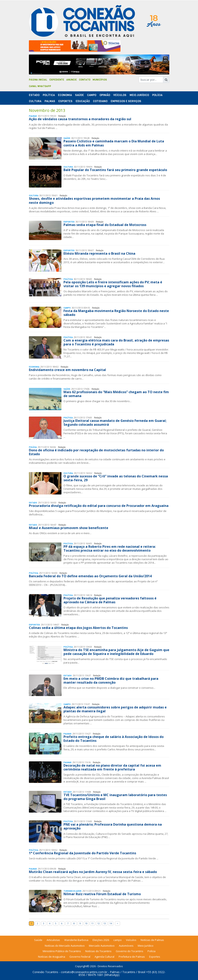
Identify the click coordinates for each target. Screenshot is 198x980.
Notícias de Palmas (152, 940)
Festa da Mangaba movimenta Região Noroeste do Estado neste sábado (116, 313)
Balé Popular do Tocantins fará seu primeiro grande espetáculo (115, 170)
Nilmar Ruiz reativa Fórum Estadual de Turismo (102, 894)
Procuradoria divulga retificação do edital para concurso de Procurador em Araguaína (99, 506)
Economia (65, 95)
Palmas (50, 101)
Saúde (79, 95)
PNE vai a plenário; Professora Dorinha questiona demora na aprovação (113, 826)
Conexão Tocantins (45, 972)
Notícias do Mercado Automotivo (65, 946)
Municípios (100, 80)
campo (118, 940)
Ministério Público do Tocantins (62, 951)
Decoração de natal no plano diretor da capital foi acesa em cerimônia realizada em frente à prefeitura (112, 767)
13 (105, 923)
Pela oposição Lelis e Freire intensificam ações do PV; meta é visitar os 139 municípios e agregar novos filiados (113, 284)
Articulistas (53, 940)
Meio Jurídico (139, 95)
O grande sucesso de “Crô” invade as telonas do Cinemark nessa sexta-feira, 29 (116, 478)
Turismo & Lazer (72, 891)
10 (86, 923)
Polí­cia (157, 95)
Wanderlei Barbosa (76, 940)
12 (98, 923)
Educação (83, 101)
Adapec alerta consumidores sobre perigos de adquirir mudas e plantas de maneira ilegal (115, 709)
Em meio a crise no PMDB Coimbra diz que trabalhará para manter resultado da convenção (111, 680)
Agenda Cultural (104, 957)
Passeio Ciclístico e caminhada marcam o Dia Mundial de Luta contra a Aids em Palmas (114, 143)
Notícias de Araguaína (52, 957)
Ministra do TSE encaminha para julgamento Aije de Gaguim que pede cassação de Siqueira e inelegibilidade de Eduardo (116, 652)
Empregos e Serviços (126, 101)
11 (92, 923)
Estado (34, 95)
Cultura (35, 101)
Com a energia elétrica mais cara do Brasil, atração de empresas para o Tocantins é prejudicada (116, 342)
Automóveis (126, 946)
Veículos (120, 95)
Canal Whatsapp (40, 86)
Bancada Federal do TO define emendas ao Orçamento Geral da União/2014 (90, 576)
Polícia (152, 951)
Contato (85, 80)
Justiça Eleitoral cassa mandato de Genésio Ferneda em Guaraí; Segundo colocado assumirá (115, 423)
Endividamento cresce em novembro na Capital (67, 370)
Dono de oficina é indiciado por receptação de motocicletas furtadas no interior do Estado (96, 452)
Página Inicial (38, 80)
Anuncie (72, 80)
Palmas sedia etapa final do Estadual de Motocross (105, 225)
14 (111, 923)
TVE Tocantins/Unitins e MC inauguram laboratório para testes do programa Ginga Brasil (115, 797)
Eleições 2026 (101, 940)
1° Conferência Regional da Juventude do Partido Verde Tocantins (83, 853)
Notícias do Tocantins (98, 951)
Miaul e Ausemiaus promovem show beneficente (69, 528)
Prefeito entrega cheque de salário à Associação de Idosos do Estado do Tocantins (114, 739)
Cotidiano (100, 101)
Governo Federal (80, 957)
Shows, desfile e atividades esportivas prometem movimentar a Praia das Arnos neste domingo (94, 200)
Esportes (65, 101)
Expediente (57, 80)
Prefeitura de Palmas (132, 957)
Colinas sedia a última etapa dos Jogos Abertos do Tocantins (78, 628)
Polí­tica (49, 95)
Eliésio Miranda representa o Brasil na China (99, 253)
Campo (92, 95)
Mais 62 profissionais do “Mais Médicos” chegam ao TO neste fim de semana (116, 394)
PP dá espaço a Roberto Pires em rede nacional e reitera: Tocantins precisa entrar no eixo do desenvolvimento (110, 548)
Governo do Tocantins (130, 951)
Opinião (105, 95)
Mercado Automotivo (102, 946)
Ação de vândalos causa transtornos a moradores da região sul (80, 119)
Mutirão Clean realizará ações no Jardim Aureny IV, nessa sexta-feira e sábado (93, 872)
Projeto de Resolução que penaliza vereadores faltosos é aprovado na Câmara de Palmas (110, 600)
